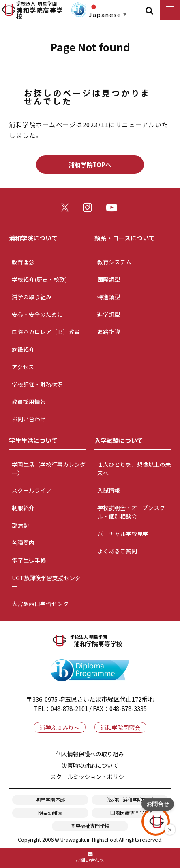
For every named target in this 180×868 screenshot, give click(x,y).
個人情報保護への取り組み (90, 754)
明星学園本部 (50, 800)
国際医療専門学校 (130, 813)
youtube (114, 210)
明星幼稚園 (50, 813)
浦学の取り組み (32, 297)
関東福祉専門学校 (90, 826)
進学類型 (109, 314)
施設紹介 (23, 349)
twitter (67, 210)
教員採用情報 (29, 402)
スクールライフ (32, 490)
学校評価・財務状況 (37, 384)
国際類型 (109, 279)
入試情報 (109, 490)
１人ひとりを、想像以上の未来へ (134, 469)
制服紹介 (23, 508)
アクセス (23, 367)
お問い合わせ (29, 419)
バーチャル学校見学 (123, 534)
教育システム (114, 262)
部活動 (20, 525)
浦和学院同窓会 (120, 728)
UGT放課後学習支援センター (46, 582)
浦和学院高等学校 (43, 10)
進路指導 (109, 332)
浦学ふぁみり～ (60, 728)
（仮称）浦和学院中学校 (130, 800)
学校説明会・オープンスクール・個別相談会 (134, 512)
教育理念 (23, 262)
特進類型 (109, 297)
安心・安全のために (37, 314)
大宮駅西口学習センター (43, 604)
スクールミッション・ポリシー (90, 777)
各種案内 (23, 542)
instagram (90, 210)
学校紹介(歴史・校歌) (39, 279)
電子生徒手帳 (29, 560)
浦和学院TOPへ (90, 165)
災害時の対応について (90, 765)
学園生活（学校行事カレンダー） (49, 469)
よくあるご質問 (117, 551)
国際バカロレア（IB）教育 (46, 332)
